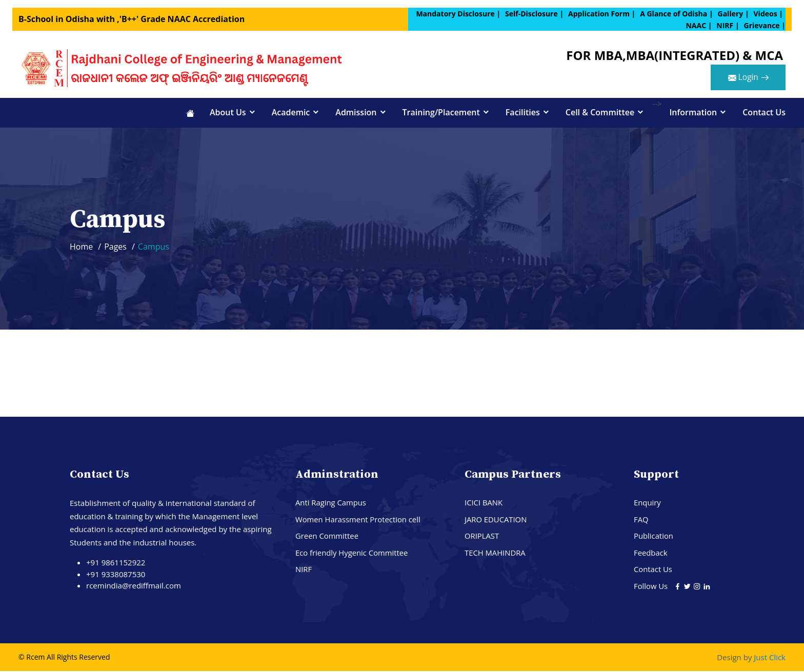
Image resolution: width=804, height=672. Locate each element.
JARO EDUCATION (496, 520)
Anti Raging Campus (331, 503)
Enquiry (647, 503)
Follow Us (652, 587)
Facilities (523, 113)
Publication (654, 537)
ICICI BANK (484, 503)
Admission (356, 113)
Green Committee (327, 537)
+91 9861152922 (116, 563)
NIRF (304, 570)
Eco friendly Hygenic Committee (352, 554)
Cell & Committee (600, 113)
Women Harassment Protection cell (359, 520)
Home (81, 248)
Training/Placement (441, 113)
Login (746, 79)
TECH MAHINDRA (495, 554)
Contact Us (764, 113)
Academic (291, 113)
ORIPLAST (482, 537)
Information (693, 113)
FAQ (641, 520)
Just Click (770, 658)
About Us (228, 113)
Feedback (651, 554)
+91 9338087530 (116, 575)
